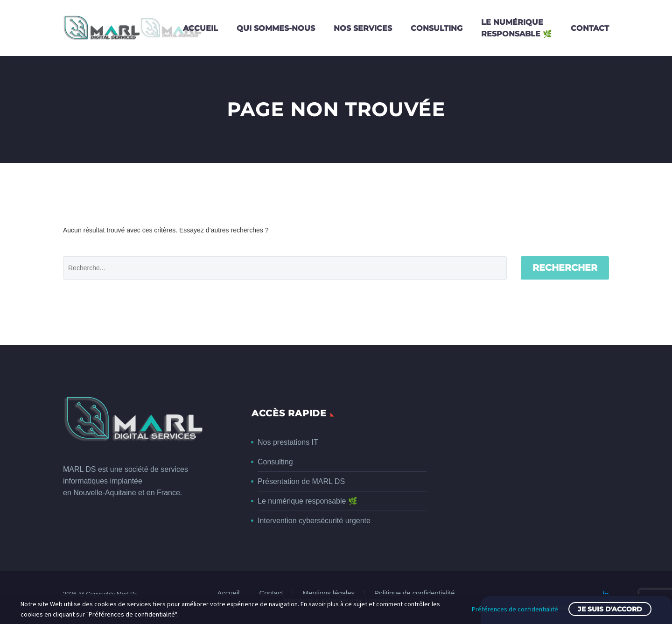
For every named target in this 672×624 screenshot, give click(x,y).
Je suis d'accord (610, 609)
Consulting (437, 28)
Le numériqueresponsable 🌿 (517, 28)
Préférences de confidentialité (515, 609)
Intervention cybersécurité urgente (314, 521)
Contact (590, 28)
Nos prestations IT (288, 442)
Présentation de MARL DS (301, 481)
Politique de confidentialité (414, 593)
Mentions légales (329, 593)
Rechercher (565, 268)
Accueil (200, 28)
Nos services (363, 28)
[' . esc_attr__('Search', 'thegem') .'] (285, 268)
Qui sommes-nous (276, 28)
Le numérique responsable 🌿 (308, 501)
